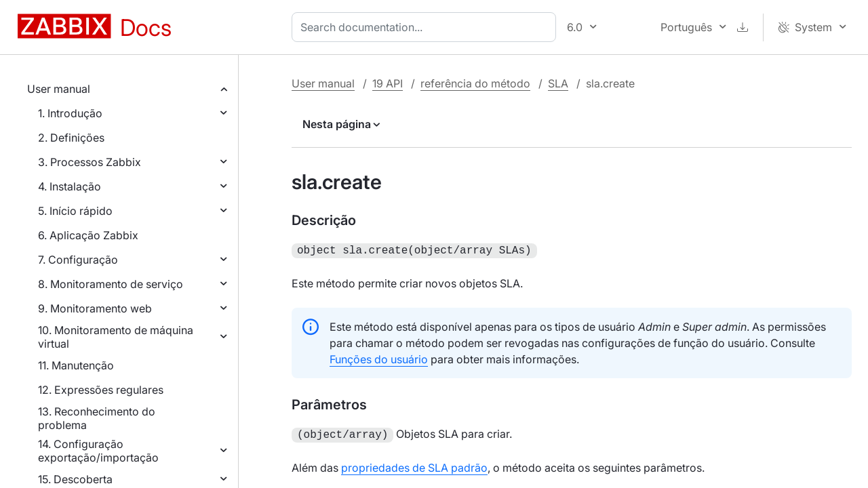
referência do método (475, 83)
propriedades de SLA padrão (414, 465)
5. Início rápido (75, 211)
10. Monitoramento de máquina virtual (116, 337)
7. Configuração (78, 260)
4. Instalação (70, 186)
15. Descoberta (75, 479)
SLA (558, 83)
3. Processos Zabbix (90, 162)
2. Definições (71, 138)
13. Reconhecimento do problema (97, 418)
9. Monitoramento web (95, 308)
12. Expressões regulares (101, 390)
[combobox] (427, 27)
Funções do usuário (379, 358)
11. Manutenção (76, 365)
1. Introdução (70, 113)
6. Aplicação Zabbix (88, 235)
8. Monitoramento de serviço (111, 284)
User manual (59, 89)
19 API (388, 83)
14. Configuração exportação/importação (98, 451)
